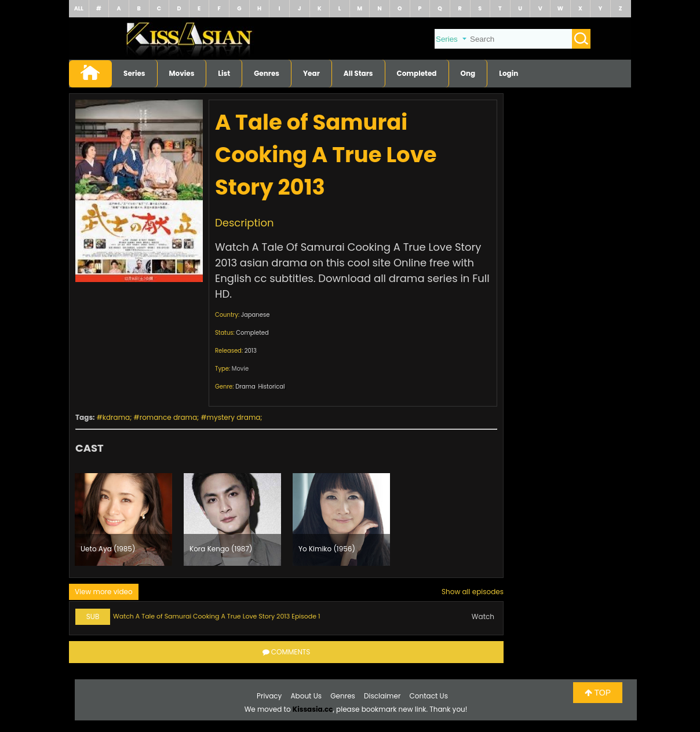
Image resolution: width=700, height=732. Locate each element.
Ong (468, 73)
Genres (267, 73)
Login (508, 73)
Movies (182, 73)
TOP (598, 693)
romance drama (168, 417)
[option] (123, 519)
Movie (240, 369)
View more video (104, 592)
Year (311, 73)
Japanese (256, 315)
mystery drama (234, 417)
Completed (417, 73)
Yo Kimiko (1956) (327, 549)
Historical (271, 387)
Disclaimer (382, 696)
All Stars (358, 73)
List (224, 73)
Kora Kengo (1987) (221, 549)
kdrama (116, 417)
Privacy (269, 696)
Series (134, 73)
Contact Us (429, 696)
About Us (307, 696)
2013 (251, 351)
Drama (245, 387)
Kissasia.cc (313, 709)
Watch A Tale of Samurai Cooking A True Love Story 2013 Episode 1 (217, 616)
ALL (79, 8)
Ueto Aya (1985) (108, 549)
